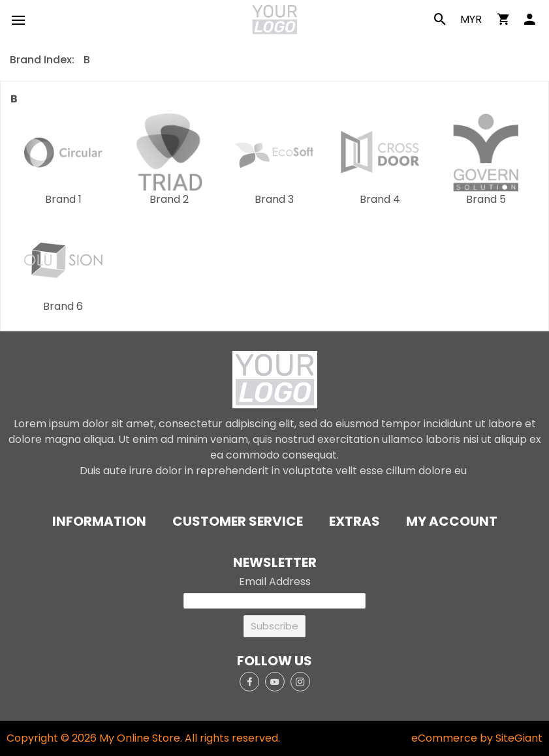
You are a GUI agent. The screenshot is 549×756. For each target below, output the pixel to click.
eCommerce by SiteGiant (477, 738)
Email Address (275, 582)
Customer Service (238, 522)
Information (99, 522)
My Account (452, 522)
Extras (354, 522)
